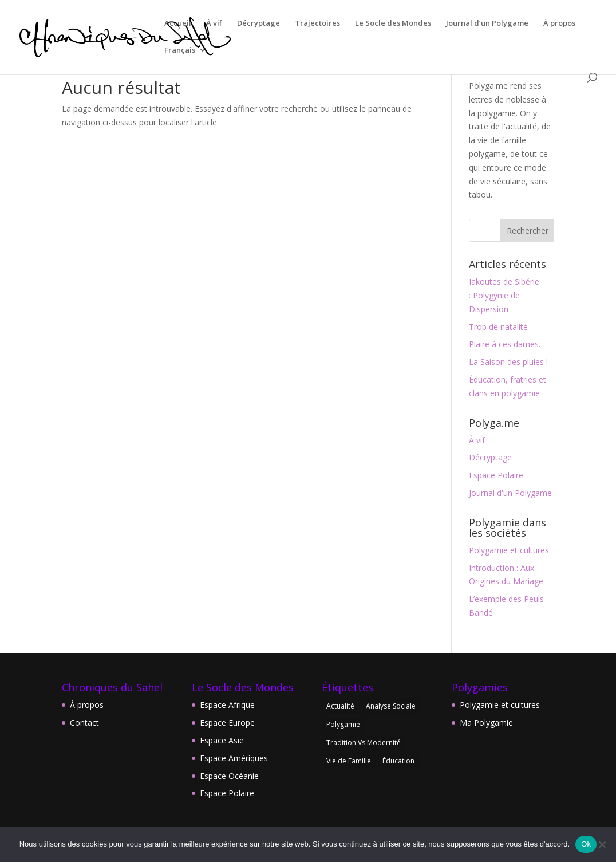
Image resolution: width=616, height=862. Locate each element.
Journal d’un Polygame (487, 23)
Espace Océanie (229, 776)
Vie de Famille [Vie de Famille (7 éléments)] (349, 761)
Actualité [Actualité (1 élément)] (340, 706)
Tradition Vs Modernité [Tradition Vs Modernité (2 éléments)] (364, 743)
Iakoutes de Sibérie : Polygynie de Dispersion (504, 295)
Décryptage (258, 23)
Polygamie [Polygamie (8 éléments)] (343, 724)
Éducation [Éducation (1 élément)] (398, 761)
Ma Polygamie (486, 723)
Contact (84, 723)
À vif (214, 23)
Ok (586, 844)
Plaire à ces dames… (507, 344)
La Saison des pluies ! (508, 362)
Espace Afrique (227, 705)
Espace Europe (227, 723)
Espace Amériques (234, 758)
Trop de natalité (498, 327)
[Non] (602, 844)
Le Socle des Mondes (393, 23)
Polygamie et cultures (509, 550)
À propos (559, 23)
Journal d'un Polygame (510, 493)
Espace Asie (222, 740)
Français (180, 50)
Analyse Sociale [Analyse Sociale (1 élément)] (391, 706)
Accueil (178, 23)
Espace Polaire (496, 475)
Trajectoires (317, 23)
